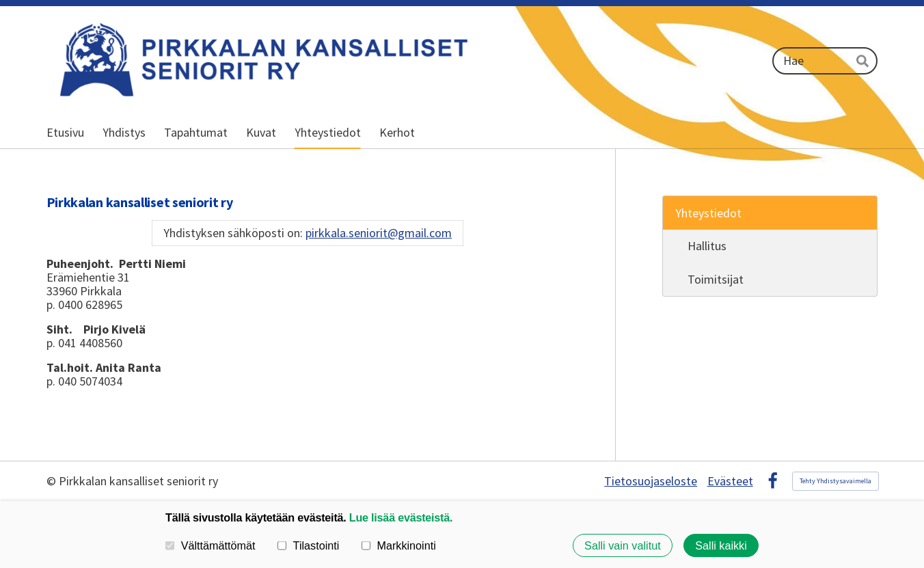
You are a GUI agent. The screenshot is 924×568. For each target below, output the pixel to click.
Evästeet (730, 481)
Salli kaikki (721, 545)
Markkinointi (399, 545)
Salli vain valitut (623, 545)
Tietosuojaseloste (651, 481)
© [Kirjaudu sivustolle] (53, 481)
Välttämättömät (210, 545)
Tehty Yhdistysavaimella (835, 481)
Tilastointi (308, 545)
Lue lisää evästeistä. (401, 517)
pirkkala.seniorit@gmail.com (379, 233)
